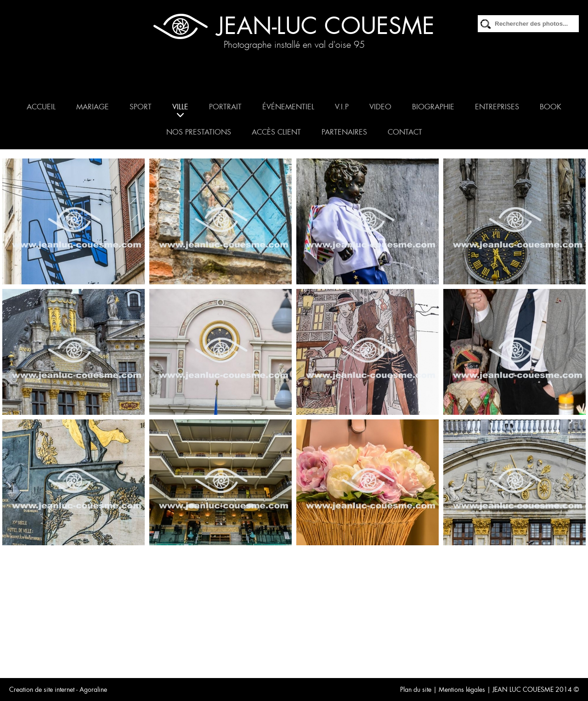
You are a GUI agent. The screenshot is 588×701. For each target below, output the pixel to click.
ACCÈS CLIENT (276, 132)
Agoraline (93, 690)
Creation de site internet (42, 690)
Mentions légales (462, 690)
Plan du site (416, 690)
